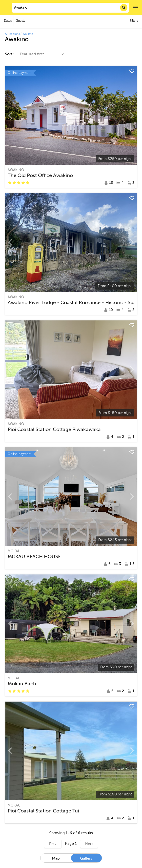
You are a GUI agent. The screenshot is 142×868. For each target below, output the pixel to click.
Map (56, 858)
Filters (134, 21)
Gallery (86, 858)
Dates (8, 21)
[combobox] (70, 8)
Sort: (10, 54)
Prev (53, 844)
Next (89, 844)
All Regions (12, 34)
